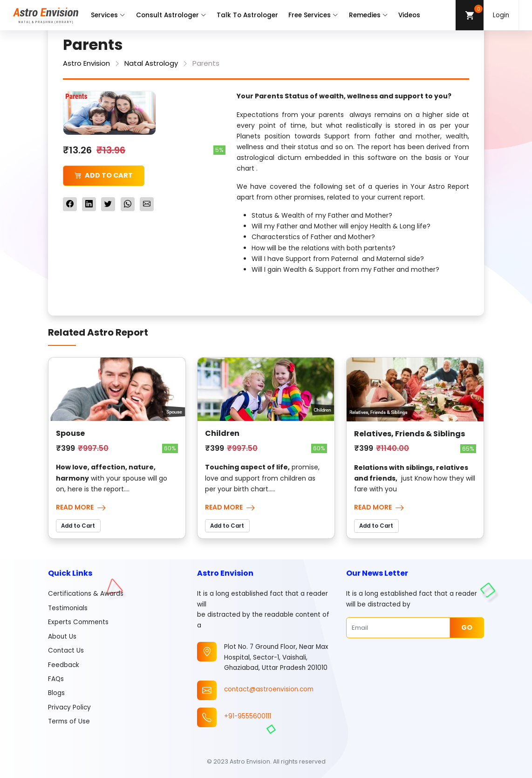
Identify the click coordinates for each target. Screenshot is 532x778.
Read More (81, 507)
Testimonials (68, 608)
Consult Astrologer (171, 15)
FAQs (56, 679)
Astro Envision (86, 63)
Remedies (368, 15)
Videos (409, 15)
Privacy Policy (69, 707)
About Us (62, 637)
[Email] (398, 627)
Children (222, 433)
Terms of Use (69, 721)
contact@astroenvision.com (269, 689)
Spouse (70, 433)
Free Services (313, 15)
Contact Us (66, 651)
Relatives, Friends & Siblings (409, 434)
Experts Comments (78, 622)
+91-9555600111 (248, 716)
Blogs (56, 693)
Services (108, 15)
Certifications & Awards (86, 594)
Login (501, 15)
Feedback (64, 665)
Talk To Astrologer (247, 15)
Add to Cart (104, 175)
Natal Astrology (151, 63)
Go (467, 627)
